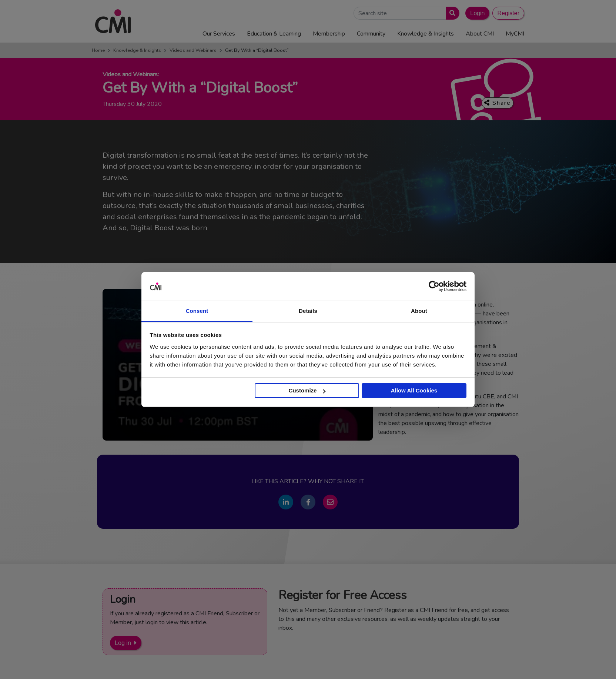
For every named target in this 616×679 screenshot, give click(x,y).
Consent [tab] (197, 311)
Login (477, 13)
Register (508, 13)
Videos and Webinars (193, 50)
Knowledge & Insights (137, 50)
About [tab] (419, 311)
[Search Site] (400, 13)
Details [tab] (308, 311)
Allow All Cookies (414, 390)
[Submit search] (451, 13)
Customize (307, 390)
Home (98, 50)
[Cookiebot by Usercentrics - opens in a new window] (434, 287)
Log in (123, 643)
